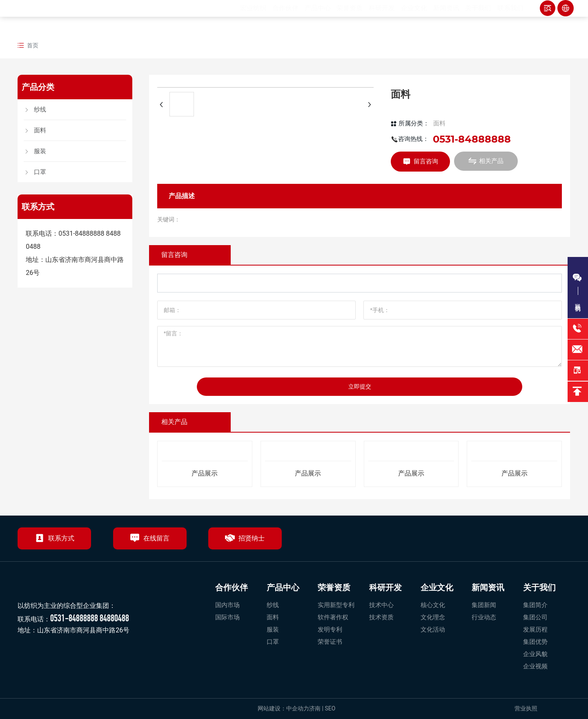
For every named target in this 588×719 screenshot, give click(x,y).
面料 (439, 123)
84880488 (114, 618)
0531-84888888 (81, 233)
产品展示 (205, 473)
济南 (315, 708)
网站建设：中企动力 (283, 708)
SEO (331, 708)
